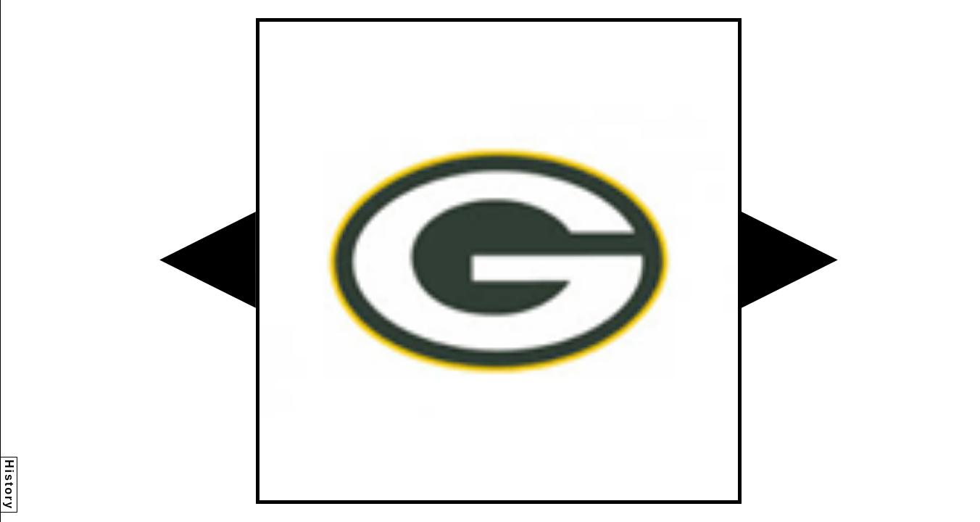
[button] (208, 260)
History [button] (9, 485)
